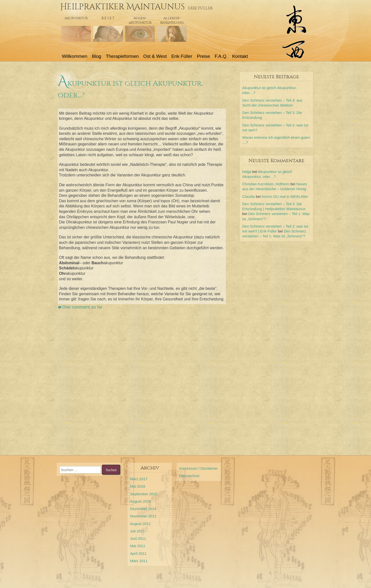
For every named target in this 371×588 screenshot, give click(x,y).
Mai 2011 (138, 546)
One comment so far (82, 307)
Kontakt (240, 56)
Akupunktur (76, 18)
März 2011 (139, 561)
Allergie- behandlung (172, 20)
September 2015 (144, 494)
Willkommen (75, 56)
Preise (203, 56)
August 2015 (140, 501)
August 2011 (140, 524)
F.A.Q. (221, 56)
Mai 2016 (138, 486)
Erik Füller (182, 56)
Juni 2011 (138, 538)
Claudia (249, 196)
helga (247, 172)
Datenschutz (189, 476)
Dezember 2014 (143, 509)
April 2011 (138, 553)
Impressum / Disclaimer (198, 468)
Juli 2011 (137, 531)
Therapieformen (122, 56)
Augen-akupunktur (140, 20)
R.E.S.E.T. (108, 18)
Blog (97, 56)
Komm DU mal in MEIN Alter (285, 196)
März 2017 (139, 479)
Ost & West (155, 56)
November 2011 (143, 516)
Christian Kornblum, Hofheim (266, 184)
